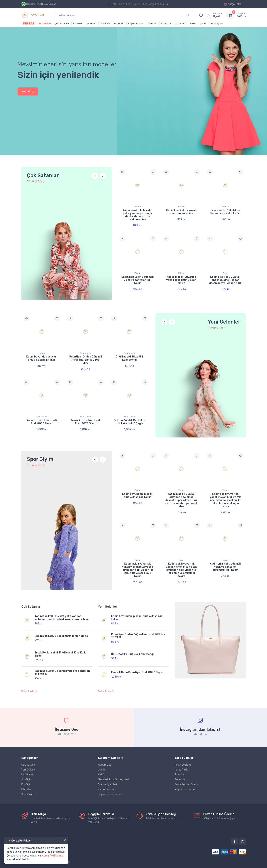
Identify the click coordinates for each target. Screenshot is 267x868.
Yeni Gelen (45, 23)
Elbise (138, 207)
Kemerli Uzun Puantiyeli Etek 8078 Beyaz (42, 422)
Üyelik (101, 770)
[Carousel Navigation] (99, 178)
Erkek (193, 23)
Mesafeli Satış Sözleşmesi (113, 780)
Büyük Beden (136, 23)
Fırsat (29, 24)
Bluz (225, 273)
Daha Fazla (29, 692)
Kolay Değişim (183, 765)
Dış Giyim (119, 23)
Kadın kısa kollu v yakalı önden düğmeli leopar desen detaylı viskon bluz (225, 280)
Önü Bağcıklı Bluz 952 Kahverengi (129, 358)
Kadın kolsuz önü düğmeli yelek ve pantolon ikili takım (138, 280)
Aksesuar (166, 23)
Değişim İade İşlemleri (111, 794)
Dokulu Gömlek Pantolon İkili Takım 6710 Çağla (129, 422)
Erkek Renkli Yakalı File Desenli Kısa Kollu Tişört (225, 212)
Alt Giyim (91, 23)
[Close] (65, 840)
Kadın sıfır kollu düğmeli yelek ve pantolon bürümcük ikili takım (225, 567)
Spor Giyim (28, 794)
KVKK (101, 775)
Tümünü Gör (36, 181)
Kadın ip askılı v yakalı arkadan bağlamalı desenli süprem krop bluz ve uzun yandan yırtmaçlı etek (181, 500)
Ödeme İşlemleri (107, 784)
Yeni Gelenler (29, 770)
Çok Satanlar (62, 23)
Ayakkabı (152, 23)
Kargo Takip (233, 4)
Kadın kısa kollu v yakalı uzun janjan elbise (181, 212)
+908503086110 (46, 4)
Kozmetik (181, 23)
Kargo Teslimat (107, 789)
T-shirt (225, 207)
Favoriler (180, 775)
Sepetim (180, 780)
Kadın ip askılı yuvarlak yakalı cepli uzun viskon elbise (181, 280)
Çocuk (203, 23)
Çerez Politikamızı (53, 856)
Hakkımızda (105, 765)
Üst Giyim (105, 23)
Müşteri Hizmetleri (185, 789)
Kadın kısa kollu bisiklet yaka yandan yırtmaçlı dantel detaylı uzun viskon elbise (138, 215)
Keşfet (28, 91)
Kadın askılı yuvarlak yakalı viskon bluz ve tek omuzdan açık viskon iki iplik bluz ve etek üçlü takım (225, 500)
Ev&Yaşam (217, 23)
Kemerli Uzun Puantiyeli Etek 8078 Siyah (86, 422)
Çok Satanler (29, 765)
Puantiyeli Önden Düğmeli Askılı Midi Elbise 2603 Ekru (86, 360)
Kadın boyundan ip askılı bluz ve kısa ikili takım (42, 358)
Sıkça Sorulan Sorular (187, 784)
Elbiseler (78, 23)
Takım (138, 273)
